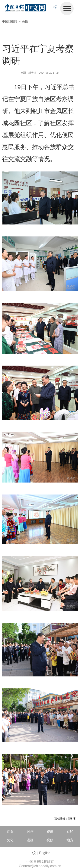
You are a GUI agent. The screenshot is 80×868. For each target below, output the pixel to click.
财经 (70, 832)
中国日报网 (10, 21)
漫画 (30, 840)
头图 (25, 21)
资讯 (50, 832)
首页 (10, 832)
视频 (50, 840)
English (45, 853)
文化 (10, 840)
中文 (33, 853)
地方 (70, 840)
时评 (30, 832)
